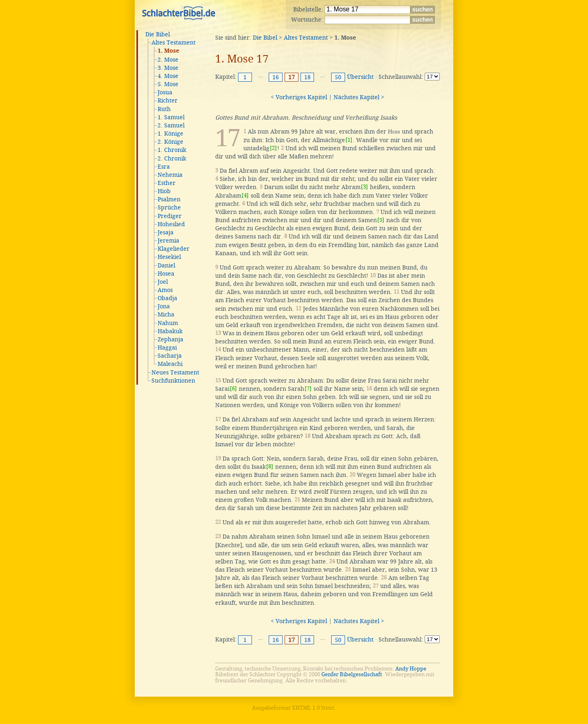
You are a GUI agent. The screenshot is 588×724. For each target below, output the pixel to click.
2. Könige (170, 142)
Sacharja (170, 356)
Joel (163, 282)
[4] (245, 195)
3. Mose (168, 68)
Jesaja (166, 232)
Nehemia (170, 175)
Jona (164, 306)
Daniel (166, 265)
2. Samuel (171, 125)
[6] (233, 389)
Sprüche (169, 207)
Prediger (170, 216)
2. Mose (168, 60)
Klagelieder (174, 249)
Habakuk (170, 331)
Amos (165, 290)
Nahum (168, 323)
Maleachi (170, 364)
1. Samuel (171, 117)
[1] (349, 140)
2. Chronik (172, 158)
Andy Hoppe (411, 669)
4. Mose (168, 76)
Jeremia (168, 241)
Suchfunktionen (173, 381)
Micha (166, 314)
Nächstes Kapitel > (359, 97)
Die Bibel (158, 34)
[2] (273, 148)
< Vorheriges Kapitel (299, 97)
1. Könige (170, 134)
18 (307, 77)
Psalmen (169, 199)
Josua (165, 92)
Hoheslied (171, 224)
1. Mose (168, 51)
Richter (168, 100)
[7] (308, 389)
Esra (164, 167)
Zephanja (170, 339)
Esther (167, 183)
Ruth (164, 109)
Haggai (167, 348)
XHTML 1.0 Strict (313, 708)
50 (338, 77)
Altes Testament (174, 42)
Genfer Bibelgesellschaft (352, 674)
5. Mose (168, 84)
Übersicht (360, 77)
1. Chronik (172, 150)
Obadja (167, 298)
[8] (270, 467)
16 (276, 77)
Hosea (166, 274)
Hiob (164, 191)
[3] (364, 187)
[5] (381, 220)
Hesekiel (169, 257)
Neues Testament (175, 372)
